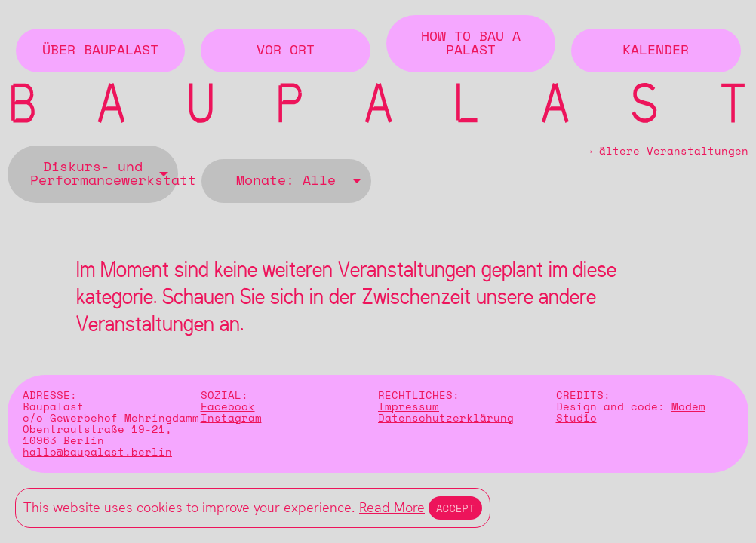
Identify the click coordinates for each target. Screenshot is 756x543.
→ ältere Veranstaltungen (667, 153)
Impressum (409, 407)
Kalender (656, 51)
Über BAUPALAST (100, 51)
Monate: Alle (286, 181)
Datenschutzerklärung (446, 418)
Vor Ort (286, 51)
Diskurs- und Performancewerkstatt (104, 174)
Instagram (231, 418)
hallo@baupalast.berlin (97, 452)
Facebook (228, 407)
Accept (455, 508)
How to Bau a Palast (471, 44)
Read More (392, 507)
